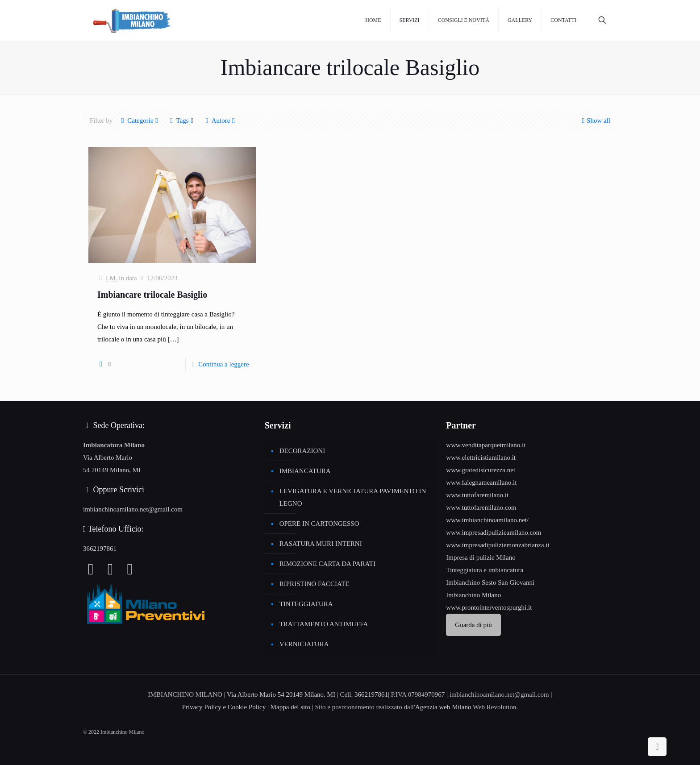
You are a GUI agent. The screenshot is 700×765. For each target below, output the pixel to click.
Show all (595, 121)
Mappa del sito (290, 707)
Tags (182, 121)
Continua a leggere (223, 364)
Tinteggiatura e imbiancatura (485, 570)
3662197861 (100, 549)
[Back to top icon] (657, 747)
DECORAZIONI (302, 451)
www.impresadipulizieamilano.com (494, 532)
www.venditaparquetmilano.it (486, 445)
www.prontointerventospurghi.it (489, 607)
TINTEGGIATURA (306, 604)
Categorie (140, 121)
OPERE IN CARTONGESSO (319, 524)
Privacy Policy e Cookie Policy (224, 707)
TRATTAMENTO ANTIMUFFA (324, 624)
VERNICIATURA (304, 644)
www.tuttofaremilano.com (481, 507)
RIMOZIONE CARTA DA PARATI (327, 564)
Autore (220, 121)
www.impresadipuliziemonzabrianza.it (498, 545)
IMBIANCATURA (305, 471)
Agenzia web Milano (443, 707)
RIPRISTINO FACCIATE (315, 584)
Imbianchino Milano (473, 595)
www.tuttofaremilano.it (477, 495)
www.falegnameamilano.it (481, 482)
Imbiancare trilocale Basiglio (152, 295)
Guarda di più (473, 625)
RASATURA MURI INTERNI (321, 544)
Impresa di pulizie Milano (481, 557)
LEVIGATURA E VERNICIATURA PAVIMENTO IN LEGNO (353, 497)
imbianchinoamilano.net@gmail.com (133, 509)
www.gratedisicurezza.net (481, 470)
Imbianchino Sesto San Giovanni (490, 582)
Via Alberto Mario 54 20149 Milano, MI (281, 694)
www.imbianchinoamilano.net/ (487, 520)
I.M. (112, 278)
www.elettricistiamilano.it (481, 457)
